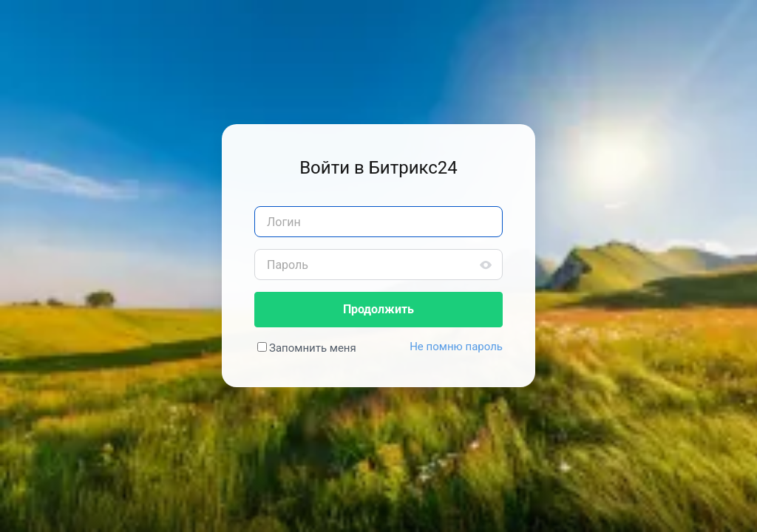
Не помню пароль (456, 347)
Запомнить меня (313, 348)
